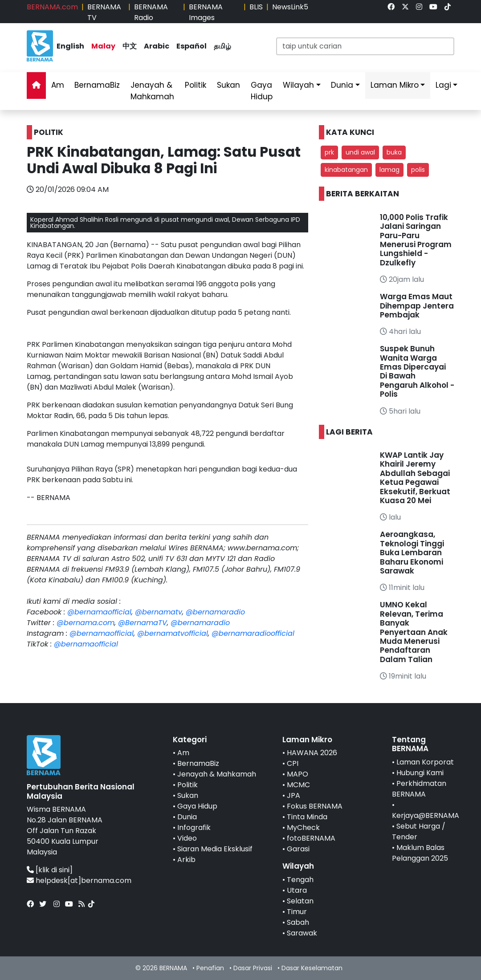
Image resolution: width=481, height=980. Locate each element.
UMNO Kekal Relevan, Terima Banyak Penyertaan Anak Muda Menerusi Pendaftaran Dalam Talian (414, 632)
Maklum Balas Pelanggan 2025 (420, 853)
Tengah (300, 880)
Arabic (157, 46)
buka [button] (394, 152)
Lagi (443, 85)
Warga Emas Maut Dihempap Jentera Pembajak (417, 306)
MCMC (298, 785)
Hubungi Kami (420, 773)
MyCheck (303, 828)
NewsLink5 (290, 7)
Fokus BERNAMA (315, 806)
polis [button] (418, 170)
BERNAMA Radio (151, 12)
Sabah (298, 922)
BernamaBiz (97, 85)
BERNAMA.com (52, 7)
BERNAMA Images (206, 12)
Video (187, 838)
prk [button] (329, 152)
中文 (130, 46)
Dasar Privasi (253, 968)
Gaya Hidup (262, 91)
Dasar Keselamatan (312, 968)
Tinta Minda (307, 817)
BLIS (256, 7)
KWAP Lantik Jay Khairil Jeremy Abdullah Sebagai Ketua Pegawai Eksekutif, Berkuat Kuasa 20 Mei (415, 478)
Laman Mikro (395, 85)
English (70, 46)
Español (192, 46)
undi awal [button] (360, 152)
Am (58, 85)
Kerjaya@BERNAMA (426, 815)
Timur (297, 912)
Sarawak (302, 933)
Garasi (298, 849)
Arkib (186, 860)
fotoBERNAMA (311, 838)
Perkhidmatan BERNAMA (419, 789)
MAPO (298, 774)
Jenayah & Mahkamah (152, 91)
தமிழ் (222, 46)
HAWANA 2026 (312, 753)
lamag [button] (389, 170)
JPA (293, 795)
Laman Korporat (425, 762)
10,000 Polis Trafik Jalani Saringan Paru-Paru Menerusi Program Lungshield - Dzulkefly (416, 240)
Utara (297, 890)
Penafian (210, 968)
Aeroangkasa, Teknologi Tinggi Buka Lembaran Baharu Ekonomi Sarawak (412, 553)
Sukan (228, 85)
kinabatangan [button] (346, 170)
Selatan (300, 901)
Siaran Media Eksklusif (215, 849)
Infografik (194, 828)
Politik (196, 85)
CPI (293, 763)
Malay (103, 46)
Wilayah (298, 85)
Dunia (342, 85)
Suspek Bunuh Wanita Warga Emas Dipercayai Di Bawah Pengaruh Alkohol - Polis (417, 371)
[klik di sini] (54, 870)
